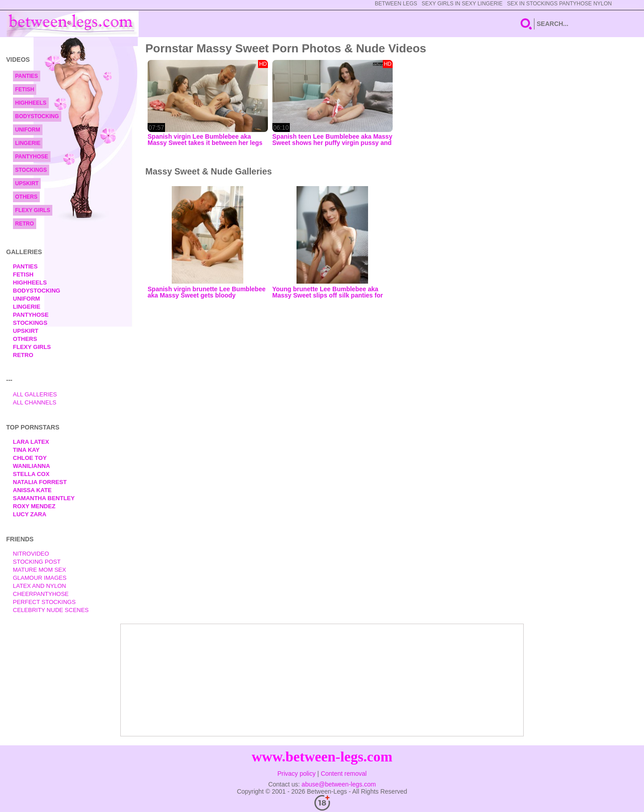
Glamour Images (40, 578)
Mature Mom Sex (40, 570)
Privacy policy (297, 774)
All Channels (35, 402)
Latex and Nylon (40, 586)
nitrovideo (31, 554)
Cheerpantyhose (41, 594)
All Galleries (35, 394)
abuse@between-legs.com (339, 784)
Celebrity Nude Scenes (51, 610)
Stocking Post (37, 562)
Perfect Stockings (44, 602)
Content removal (344, 774)
